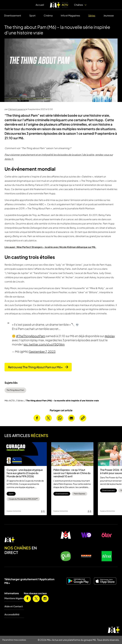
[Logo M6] (43, 511)
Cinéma (48, 15)
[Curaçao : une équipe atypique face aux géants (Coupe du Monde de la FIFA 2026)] (26, 454)
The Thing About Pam (15, 390)
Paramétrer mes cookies (14, 640)
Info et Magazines (70, 15)
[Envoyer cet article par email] (71, 418)
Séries (92, 15)
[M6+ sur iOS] (105, 581)
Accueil (40, 5)
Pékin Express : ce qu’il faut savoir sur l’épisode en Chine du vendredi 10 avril (72, 473)
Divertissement (13, 15)
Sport (32, 15)
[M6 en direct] (27, 540)
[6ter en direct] (107, 535)
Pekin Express (79, 494)
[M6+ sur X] (36, 599)
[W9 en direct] (86, 535)
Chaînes (80, 5)
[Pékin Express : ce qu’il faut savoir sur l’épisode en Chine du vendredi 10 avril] (72, 454)
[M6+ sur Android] (79, 581)
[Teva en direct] (107, 556)
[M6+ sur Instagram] (45, 599)
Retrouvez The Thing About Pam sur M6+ (38, 367)
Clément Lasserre (17, 109)
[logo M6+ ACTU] (59, 5)
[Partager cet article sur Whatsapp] (60, 418)
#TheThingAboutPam (31, 336)
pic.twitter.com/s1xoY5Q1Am (44, 344)
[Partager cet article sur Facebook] (37, 418)
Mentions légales (14, 598)
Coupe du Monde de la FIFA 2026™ (23, 499)
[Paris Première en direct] (86, 556)
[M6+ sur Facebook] (27, 599)
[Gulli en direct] (66, 556)
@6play (110, 336)
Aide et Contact (14, 606)
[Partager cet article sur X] (48, 418)
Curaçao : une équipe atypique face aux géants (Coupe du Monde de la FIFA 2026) (25, 473)
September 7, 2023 (42, 351)
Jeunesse (109, 15)
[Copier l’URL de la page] (83, 418)
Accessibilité (12, 614)
